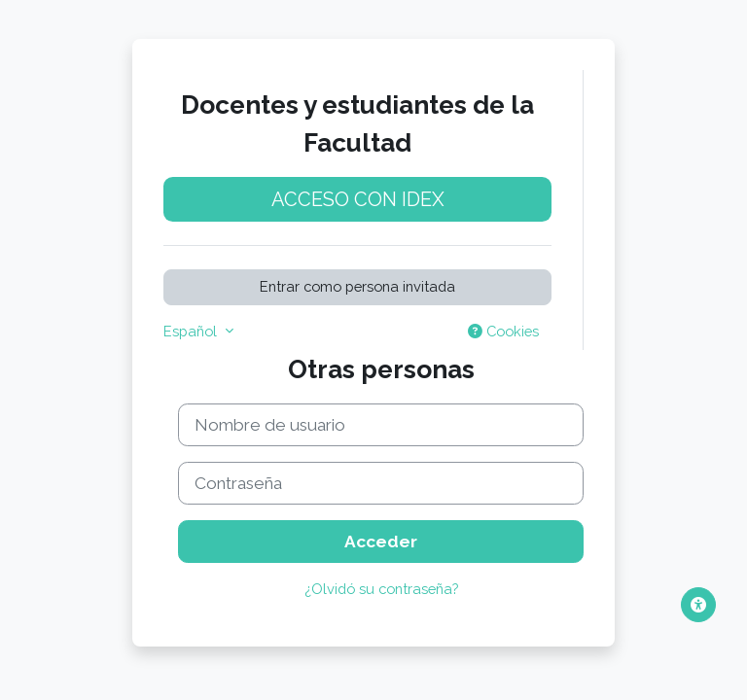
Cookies (503, 331)
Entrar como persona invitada (357, 286)
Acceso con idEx (358, 199)
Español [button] (192, 331)
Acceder (381, 542)
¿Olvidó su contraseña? (381, 589)
